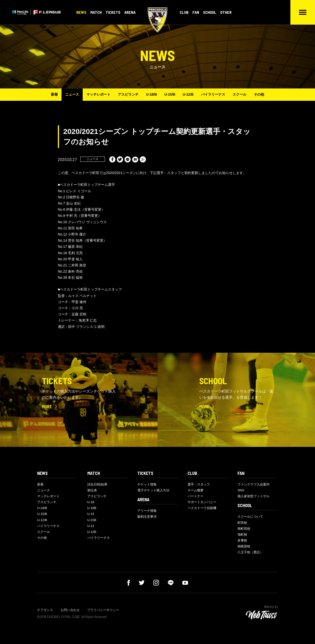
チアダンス (45, 610)
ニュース (72, 94)
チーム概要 (196, 490)
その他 (259, 94)
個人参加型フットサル (253, 496)
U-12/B (188, 94)
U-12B (92, 532)
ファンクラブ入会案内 (253, 484)
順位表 (92, 490)
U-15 (91, 514)
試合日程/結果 (97, 484)
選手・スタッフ (199, 484)
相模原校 (244, 546)
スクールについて (250, 517)
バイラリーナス (213, 94)
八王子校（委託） (250, 552)
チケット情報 (147, 484)
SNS (241, 490)
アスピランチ (128, 94)
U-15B (92, 520)
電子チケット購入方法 (153, 490)
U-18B (92, 508)
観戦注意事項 (147, 517)
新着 (54, 94)
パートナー (196, 496)
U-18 (91, 502)
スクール (239, 94)
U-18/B (151, 94)
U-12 (91, 526)
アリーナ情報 (147, 511)
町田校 (242, 523)
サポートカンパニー (202, 502)
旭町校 (242, 534)
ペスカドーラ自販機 (202, 508)
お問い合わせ (70, 610)
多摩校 (242, 540)
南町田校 (244, 529)
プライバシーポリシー (103, 610)
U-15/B (170, 94)
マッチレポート (98, 94)
